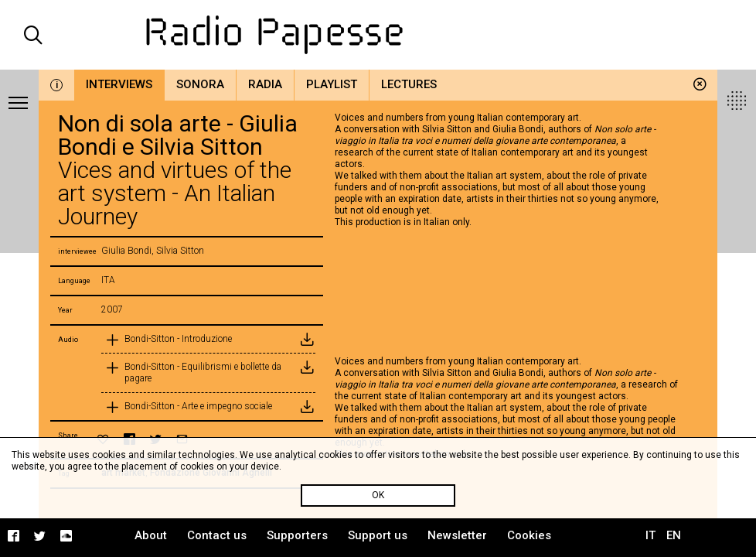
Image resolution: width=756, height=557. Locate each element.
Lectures (409, 84)
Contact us (217, 535)
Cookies (529, 535)
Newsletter (457, 535)
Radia (265, 84)
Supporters (297, 535)
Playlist (332, 84)
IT (650, 535)
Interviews (119, 84)
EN (674, 535)
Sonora (200, 84)
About (151, 535)
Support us (378, 535)
